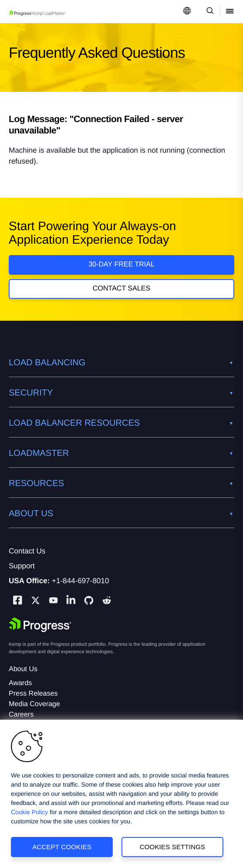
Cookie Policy (30, 812)
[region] (121, 794)
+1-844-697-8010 (81, 581)
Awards (20, 683)
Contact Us (27, 551)
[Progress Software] (40, 625)
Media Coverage (34, 704)
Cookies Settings (173, 847)
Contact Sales (121, 289)
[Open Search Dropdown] (209, 12)
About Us (23, 669)
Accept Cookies (62, 847)
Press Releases (33, 694)
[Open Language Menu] (187, 12)
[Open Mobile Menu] (230, 12)
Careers (21, 715)
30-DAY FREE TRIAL (121, 264)
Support (22, 566)
